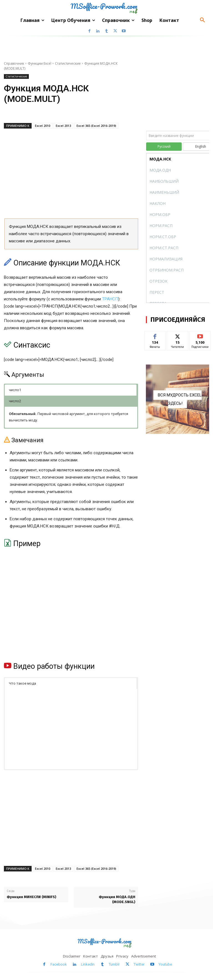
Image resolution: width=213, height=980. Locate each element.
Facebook (59, 964)
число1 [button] (15, 390)
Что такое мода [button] (22, 683)
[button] (202, 20)
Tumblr (114, 964)
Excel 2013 (63, 126)
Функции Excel (40, 63)
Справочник (14, 63)
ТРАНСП (110, 299)
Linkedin (88, 964)
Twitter (139, 964)
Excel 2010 (43, 126)
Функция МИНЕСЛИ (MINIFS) (31, 897)
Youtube (165, 964)
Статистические (68, 63)
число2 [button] (15, 401)
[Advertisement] (71, 175)
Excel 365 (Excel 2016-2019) (96, 126)
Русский (164, 146)
